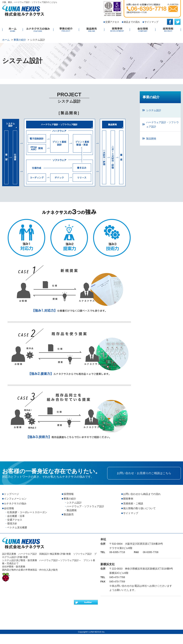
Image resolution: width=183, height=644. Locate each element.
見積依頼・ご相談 (133, 503)
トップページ (11, 494)
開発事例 (117, 30)
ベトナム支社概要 (17, 527)
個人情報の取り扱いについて (139, 508)
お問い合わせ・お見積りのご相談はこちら (144, 473)
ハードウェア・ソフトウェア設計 (85, 506)
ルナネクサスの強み (38, 30)
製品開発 (113, 153)
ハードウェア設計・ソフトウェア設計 (60, 153)
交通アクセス (112, 22)
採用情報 (168, 30)
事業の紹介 (66, 30)
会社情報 (143, 30)
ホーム (12, 30)
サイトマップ (151, 22)
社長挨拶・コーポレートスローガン (27, 512)
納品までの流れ (132, 22)
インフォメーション (15, 499)
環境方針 (12, 524)
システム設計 (11, 153)
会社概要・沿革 (16, 516)
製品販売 (91, 30)
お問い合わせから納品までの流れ (142, 494)
